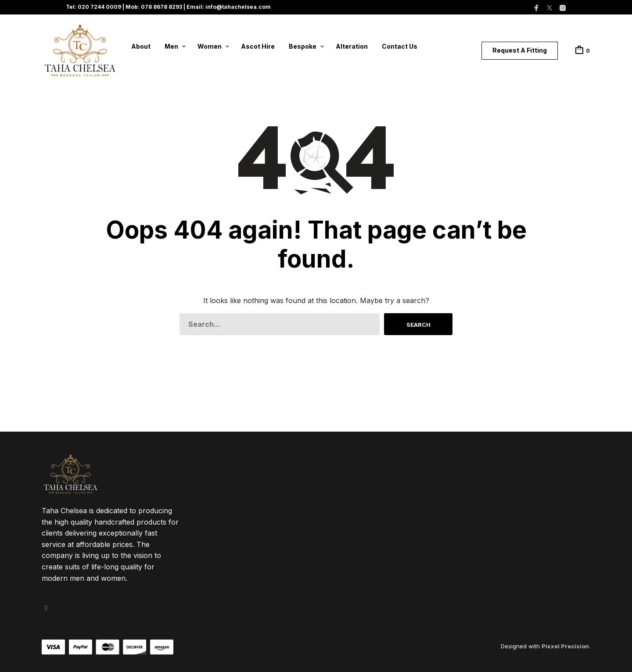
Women (210, 46)
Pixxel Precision (565, 646)
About (141, 46)
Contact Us (400, 46)
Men (171, 46)
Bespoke (303, 46)
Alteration (352, 46)
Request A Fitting (520, 50)
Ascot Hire (258, 46)
